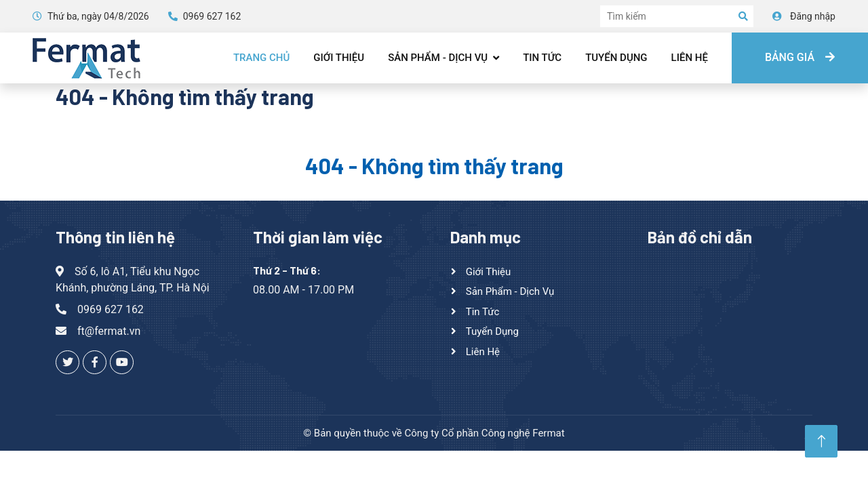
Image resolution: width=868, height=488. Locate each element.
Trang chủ (261, 58)
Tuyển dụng (616, 58)
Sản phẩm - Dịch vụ (438, 58)
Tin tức (542, 58)
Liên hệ (690, 58)
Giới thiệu (339, 58)
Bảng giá (800, 57)
